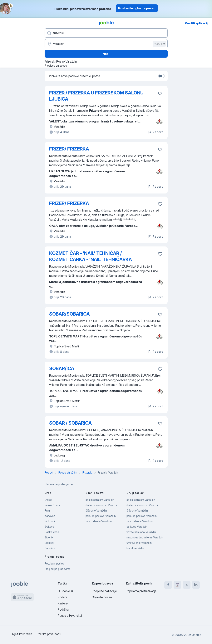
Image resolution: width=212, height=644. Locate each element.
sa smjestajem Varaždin (100, 500)
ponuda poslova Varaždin (101, 516)
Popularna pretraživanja (141, 591)
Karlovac (50, 516)
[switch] (161, 76)
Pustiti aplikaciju (197, 23)
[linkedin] (196, 585)
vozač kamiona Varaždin (141, 532)
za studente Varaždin (99, 521)
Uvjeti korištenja (21, 634)
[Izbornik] (5, 23)
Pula (47, 510)
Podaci (62, 597)
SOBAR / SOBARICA (70, 423)
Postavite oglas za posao (137, 8)
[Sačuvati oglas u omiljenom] (160, 93)
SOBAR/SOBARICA (69, 314)
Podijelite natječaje (104, 591)
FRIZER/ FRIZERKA (69, 149)
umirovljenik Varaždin (139, 543)
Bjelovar (49, 543)
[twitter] (187, 585)
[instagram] (177, 585)
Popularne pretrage (60, 484)
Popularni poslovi (55, 563)
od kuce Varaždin (137, 527)
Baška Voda (52, 532)
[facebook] (168, 585)
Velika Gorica (53, 505)
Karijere (63, 603)
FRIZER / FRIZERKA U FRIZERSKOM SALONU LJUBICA (96, 96)
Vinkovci (50, 521)
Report (155, 132)
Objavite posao (102, 597)
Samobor (50, 548)
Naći (106, 54)
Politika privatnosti (49, 634)
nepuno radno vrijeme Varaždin (145, 537)
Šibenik (49, 537)
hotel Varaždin (135, 548)
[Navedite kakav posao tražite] (106, 33)
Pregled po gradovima (58, 569)
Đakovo (49, 527)
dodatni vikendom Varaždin (102, 505)
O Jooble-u (65, 591)
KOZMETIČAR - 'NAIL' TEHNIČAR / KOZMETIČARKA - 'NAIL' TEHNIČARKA (91, 256)
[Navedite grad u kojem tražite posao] (106, 44)
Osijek (48, 500)
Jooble (197, 635)
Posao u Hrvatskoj (70, 616)
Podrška (63, 609)
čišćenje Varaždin (96, 510)
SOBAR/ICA (62, 368)
